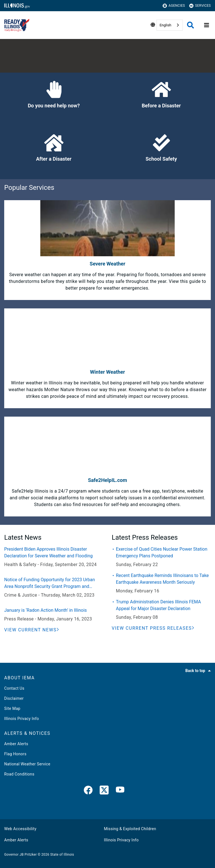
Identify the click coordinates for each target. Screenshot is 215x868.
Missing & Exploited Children (130, 829)
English (165, 25)
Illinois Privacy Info (22, 719)
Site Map (12, 708)
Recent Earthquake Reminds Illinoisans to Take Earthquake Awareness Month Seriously (162, 579)
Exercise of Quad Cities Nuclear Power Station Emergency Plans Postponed (162, 552)
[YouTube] (120, 791)
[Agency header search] (191, 25)
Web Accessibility (20, 829)
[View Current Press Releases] (153, 628)
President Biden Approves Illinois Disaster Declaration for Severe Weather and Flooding (48, 552)
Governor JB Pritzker (20, 855)
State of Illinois (62, 855)
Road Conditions (19, 774)
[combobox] (170, 25)
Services (200, 6)
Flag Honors (15, 754)
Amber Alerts (16, 744)
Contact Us (14, 688)
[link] (88, 791)
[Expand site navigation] (207, 25)
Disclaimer (14, 698)
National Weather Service (27, 764)
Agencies (174, 6)
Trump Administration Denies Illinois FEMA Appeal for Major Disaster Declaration (158, 605)
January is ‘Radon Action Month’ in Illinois (45, 610)
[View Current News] (32, 630)
